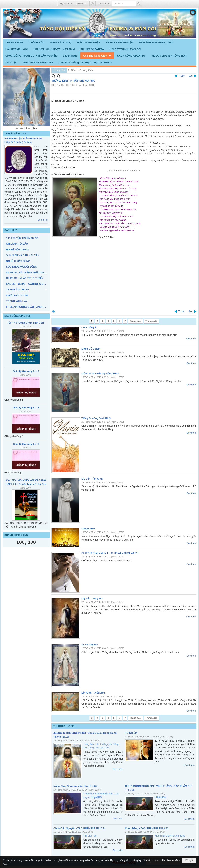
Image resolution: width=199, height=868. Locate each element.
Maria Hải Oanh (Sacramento (170, 836)
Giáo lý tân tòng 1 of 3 (26, 444)
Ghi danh (81, 4)
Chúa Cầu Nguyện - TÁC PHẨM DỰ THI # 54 (79, 828)
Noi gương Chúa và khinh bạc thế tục (76, 786)
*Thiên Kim (161, 797)
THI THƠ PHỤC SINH (65, 726)
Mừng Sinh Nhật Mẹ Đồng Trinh (100, 374)
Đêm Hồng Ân (90, 327)
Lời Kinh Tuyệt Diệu (93, 693)
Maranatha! (88, 529)
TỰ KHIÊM (131, 733)
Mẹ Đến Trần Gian (92, 479)
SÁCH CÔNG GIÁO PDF (18, 316)
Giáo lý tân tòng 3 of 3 (26, 371)
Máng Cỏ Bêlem (91, 349)
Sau (191, 76)
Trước (182, 76)
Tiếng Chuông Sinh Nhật (96, 418)
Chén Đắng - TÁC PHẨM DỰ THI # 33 (147, 828)
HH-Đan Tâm (90, 836)
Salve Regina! (90, 645)
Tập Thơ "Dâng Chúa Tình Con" (26, 323)
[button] (97, 56)
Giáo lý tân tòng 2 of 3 (26, 408)
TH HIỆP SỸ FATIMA (15, 134)
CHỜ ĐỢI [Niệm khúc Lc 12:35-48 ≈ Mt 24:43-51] (110, 553)
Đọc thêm (43, 220)
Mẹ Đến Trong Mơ (92, 598)
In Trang (53, 311)
